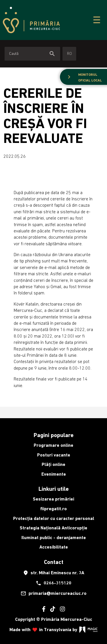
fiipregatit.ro (53, 509)
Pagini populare (54, 435)
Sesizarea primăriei (53, 499)
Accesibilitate (54, 547)
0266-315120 (53, 583)
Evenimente (54, 474)
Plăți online (53, 464)
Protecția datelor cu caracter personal (54, 518)
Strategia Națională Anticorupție (53, 528)
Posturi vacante (54, 455)
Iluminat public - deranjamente (54, 538)
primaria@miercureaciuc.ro (53, 593)
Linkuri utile (54, 489)
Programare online (53, 445)
